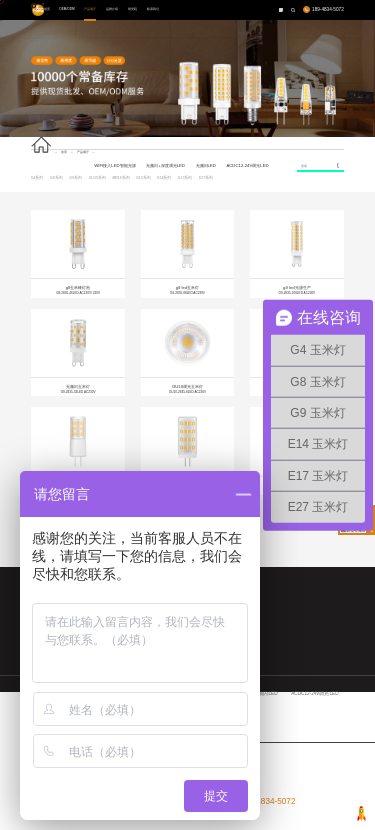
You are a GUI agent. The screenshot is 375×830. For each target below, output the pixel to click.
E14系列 (164, 178)
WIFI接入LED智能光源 (114, 165)
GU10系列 (97, 178)
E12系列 (143, 178)
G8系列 (56, 178)
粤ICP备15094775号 (116, 821)
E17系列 (185, 178)
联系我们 (153, 9)
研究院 (132, 9)
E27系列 (206, 178)
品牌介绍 (112, 9)
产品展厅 (90, 9)
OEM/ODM (66, 9)
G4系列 (37, 178)
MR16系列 (120, 178)
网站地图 (336, 821)
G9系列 (75, 178)
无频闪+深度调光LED (165, 165)
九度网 (323, 821)
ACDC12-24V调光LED (247, 165)
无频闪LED (206, 165)
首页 (47, 9)
